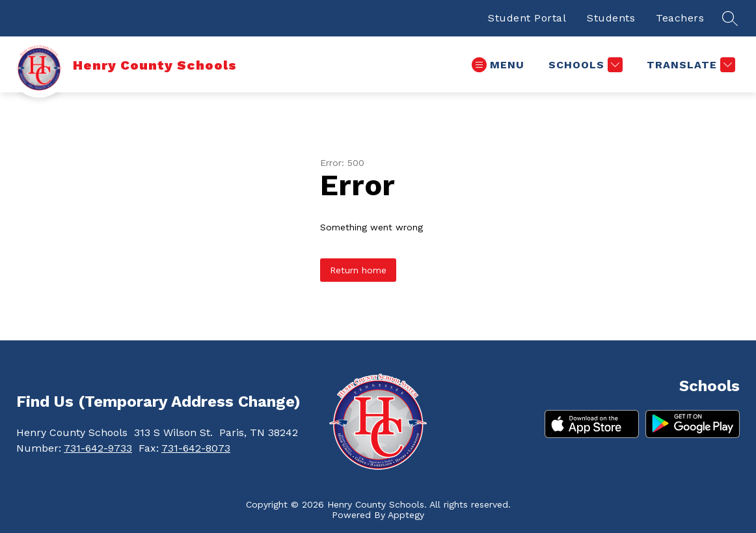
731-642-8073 (196, 448)
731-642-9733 (98, 448)
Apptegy (406, 515)
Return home (358, 270)
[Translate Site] (689, 65)
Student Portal (527, 18)
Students (611, 18)
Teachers (680, 18)
